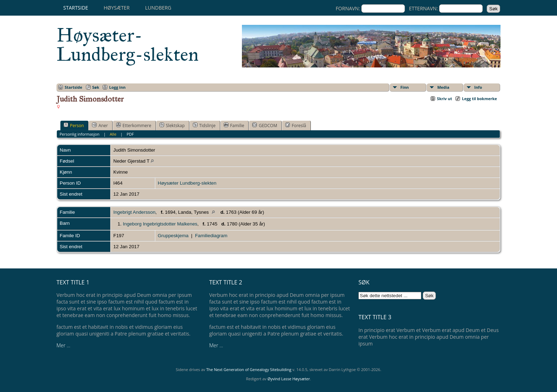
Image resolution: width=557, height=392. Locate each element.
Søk (96, 87)
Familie (234, 125)
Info (478, 87)
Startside (76, 8)
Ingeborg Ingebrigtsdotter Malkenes (160, 224)
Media (443, 87)
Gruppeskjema (173, 236)
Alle (113, 134)
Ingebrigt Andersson (134, 212)
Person (74, 125)
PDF (130, 134)
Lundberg (158, 8)
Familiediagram (211, 236)
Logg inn (117, 87)
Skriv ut (444, 99)
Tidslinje (204, 125)
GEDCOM (265, 125)
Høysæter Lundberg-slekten (187, 183)
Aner (100, 125)
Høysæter (117, 8)
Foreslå (296, 125)
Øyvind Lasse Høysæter (289, 379)
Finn (405, 87)
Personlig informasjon (80, 134)
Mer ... (63, 345)
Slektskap (172, 125)
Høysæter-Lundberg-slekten (128, 45)
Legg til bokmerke (479, 99)
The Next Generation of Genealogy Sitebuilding (249, 369)
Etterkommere (134, 125)
